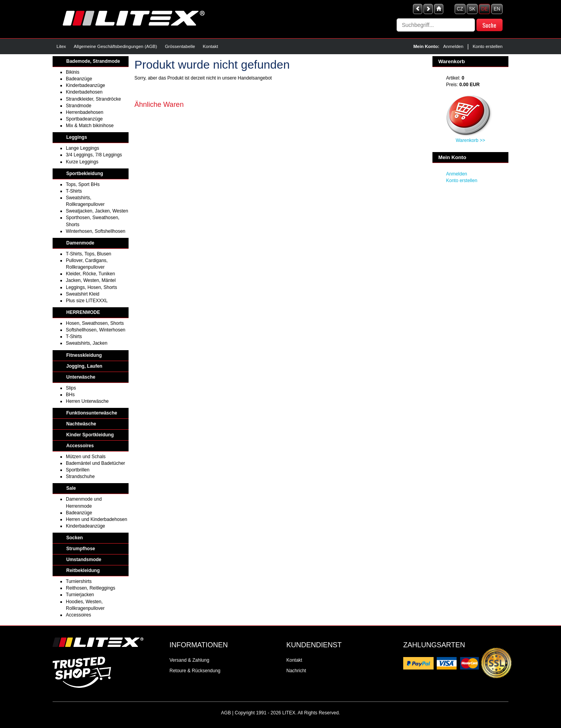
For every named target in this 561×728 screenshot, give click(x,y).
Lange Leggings (82, 148)
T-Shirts (74, 191)
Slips (71, 388)
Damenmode (80, 243)
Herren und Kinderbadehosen (96, 519)
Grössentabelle (180, 46)
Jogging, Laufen (84, 366)
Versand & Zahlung (189, 660)
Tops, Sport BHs (83, 184)
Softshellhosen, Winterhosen (96, 330)
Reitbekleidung (83, 570)
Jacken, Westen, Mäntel (91, 280)
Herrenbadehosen (85, 112)
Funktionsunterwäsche (92, 413)
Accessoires (80, 446)
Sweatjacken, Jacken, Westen (97, 211)
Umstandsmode (84, 560)
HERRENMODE (83, 312)
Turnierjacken (80, 595)
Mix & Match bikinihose (90, 126)
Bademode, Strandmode (93, 61)
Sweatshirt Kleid (83, 294)
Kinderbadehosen (84, 92)
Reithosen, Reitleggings (91, 588)
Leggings (77, 137)
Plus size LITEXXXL (87, 301)
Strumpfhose (81, 549)
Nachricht (296, 671)
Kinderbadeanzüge (86, 85)
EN (497, 9)
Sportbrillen (78, 470)
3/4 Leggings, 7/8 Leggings (94, 155)
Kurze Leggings (82, 162)
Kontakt (211, 46)
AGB (226, 713)
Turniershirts (79, 581)
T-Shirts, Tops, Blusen (89, 254)
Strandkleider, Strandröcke (93, 99)
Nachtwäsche (81, 424)
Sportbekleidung (85, 174)
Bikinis (73, 72)
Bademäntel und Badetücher (95, 463)
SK (472, 9)
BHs (70, 395)
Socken (75, 538)
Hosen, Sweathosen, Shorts (95, 323)
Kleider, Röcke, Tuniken (90, 274)
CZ (460, 9)
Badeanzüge (79, 79)
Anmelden (453, 46)
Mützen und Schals (86, 457)
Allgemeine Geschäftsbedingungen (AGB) (115, 46)
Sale (71, 488)
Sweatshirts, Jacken (87, 343)
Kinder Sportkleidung (90, 435)
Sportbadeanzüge (84, 119)
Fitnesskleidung (84, 355)
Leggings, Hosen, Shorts (91, 287)
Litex (61, 46)
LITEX (289, 713)
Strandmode (79, 106)
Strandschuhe (80, 476)
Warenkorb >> (471, 140)
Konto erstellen (488, 46)
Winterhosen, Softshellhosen (96, 231)
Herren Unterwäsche (87, 401)
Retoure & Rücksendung (195, 671)
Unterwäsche (81, 377)
